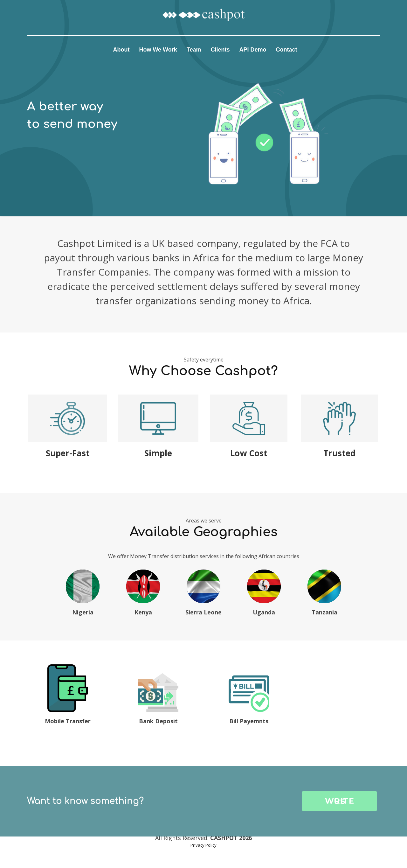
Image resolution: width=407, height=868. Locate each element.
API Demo (253, 50)
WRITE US (340, 821)
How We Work (158, 50)
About (121, 50)
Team (194, 50)
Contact (287, 50)
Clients (220, 50)
